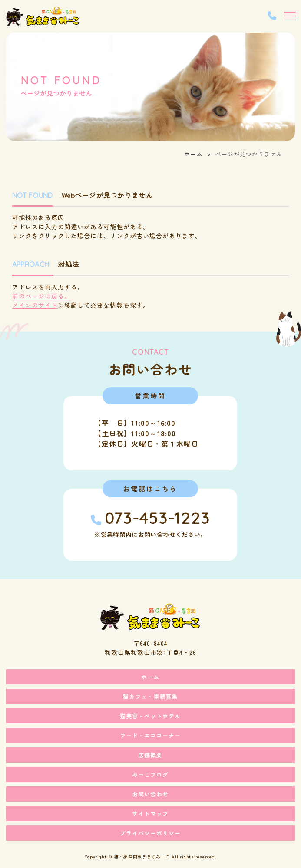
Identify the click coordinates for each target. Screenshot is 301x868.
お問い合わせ (150, 794)
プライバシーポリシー (150, 833)
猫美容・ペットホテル (150, 716)
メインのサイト (35, 305)
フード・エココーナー (150, 735)
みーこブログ (150, 774)
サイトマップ (150, 814)
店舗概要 (150, 755)
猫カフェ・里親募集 (150, 696)
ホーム (193, 154)
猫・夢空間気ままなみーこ (142, 856)
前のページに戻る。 (41, 296)
